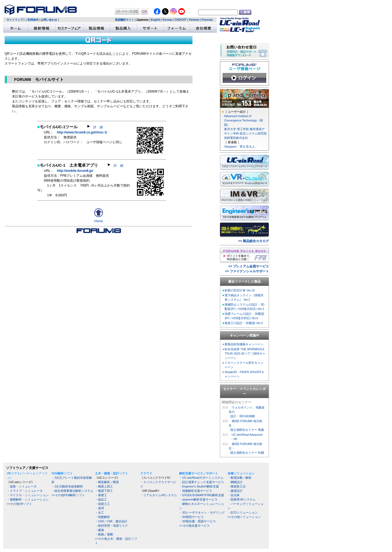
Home (99, 221)
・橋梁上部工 (104, 486)
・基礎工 (101, 495)
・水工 (99, 513)
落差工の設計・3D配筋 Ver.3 (244, 323)
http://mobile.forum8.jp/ (75, 171)
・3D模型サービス (192, 517)
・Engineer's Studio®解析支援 (199, 486)
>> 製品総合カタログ (254, 241)
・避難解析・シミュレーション (28, 499)
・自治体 (234, 495)
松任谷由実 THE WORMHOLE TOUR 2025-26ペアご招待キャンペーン (245, 353)
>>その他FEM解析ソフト (68, 495)
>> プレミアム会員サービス (249, 266)
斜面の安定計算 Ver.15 (240, 290)
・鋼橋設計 (235, 482)
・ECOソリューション (243, 513)
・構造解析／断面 (107, 482)
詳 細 (95, 127)
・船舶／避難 (104, 534)
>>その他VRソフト (19, 504)
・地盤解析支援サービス (196, 491)
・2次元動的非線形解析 (67, 486)
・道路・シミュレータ (22, 486)
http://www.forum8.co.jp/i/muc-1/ (82, 132)
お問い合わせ (49, 20)
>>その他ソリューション (244, 517)
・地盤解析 (102, 517)
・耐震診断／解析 (240, 478)
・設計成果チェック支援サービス (202, 482)
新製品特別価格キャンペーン (244, 344)
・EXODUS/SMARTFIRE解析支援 (201, 495)
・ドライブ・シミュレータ (25, 491)
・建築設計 (235, 491)
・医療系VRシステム (242, 499)
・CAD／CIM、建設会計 (111, 521)
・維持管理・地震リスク (111, 526)
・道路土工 (102, 504)
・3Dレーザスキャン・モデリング (202, 513)
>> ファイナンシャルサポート (247, 271)
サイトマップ (15, 20)
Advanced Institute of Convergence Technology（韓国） (243, 120)
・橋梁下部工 (104, 491)
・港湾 (99, 508)
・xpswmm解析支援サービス (198, 499)
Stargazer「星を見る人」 (241, 147)
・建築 (99, 530)
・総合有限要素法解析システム (72, 491)
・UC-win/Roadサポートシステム (201, 478)
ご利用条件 (32, 20)
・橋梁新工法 (237, 486)
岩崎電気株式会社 (236, 138)
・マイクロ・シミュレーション (28, 495)
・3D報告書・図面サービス (197, 521)
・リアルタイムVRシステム (159, 495)
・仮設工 (101, 499)
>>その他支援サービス (194, 526)
